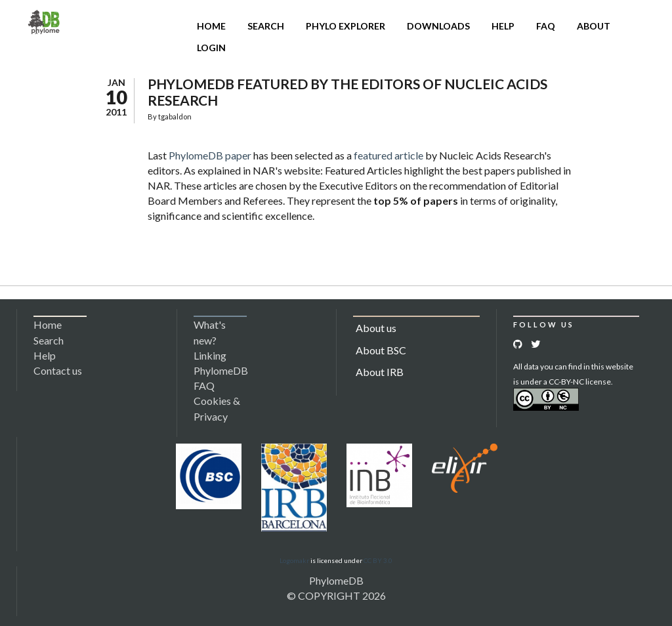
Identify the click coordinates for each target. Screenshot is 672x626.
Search (266, 26)
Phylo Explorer (346, 26)
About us (376, 328)
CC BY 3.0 (378, 560)
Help (503, 26)
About (594, 26)
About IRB (380, 372)
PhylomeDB (336, 580)
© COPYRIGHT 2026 (336, 595)
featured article (388, 155)
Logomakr (294, 560)
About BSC (381, 350)
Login (211, 48)
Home (211, 26)
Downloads (438, 26)
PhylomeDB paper (210, 155)
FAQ (546, 26)
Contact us (58, 370)
